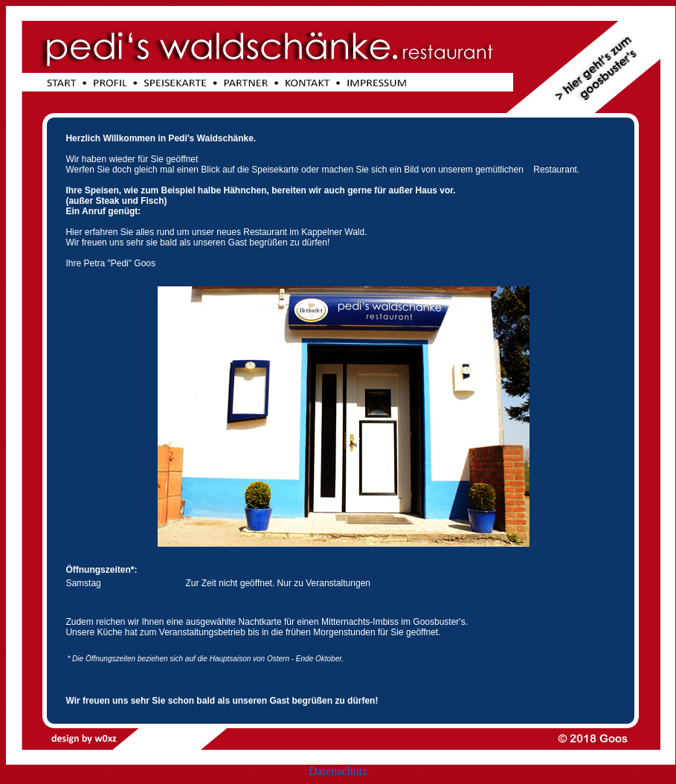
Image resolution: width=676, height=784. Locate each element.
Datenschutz (338, 771)
